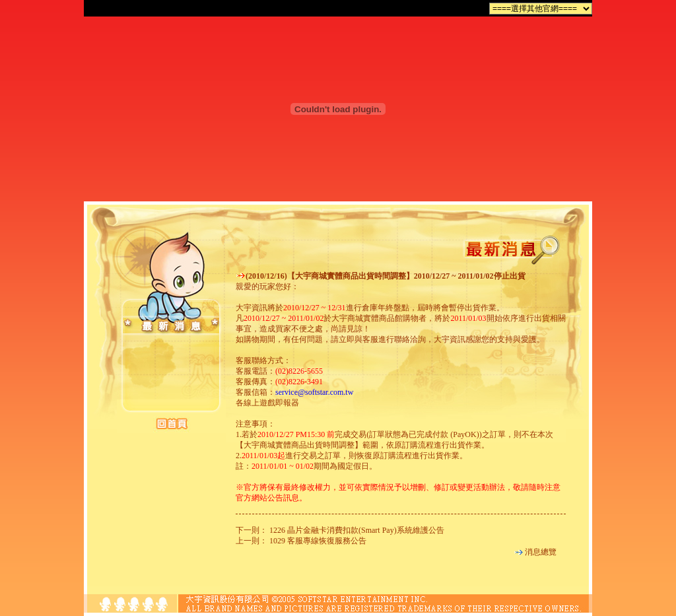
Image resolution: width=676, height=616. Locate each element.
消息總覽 (541, 552)
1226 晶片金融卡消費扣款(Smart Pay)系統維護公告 (357, 530)
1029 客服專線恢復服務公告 (318, 541)
